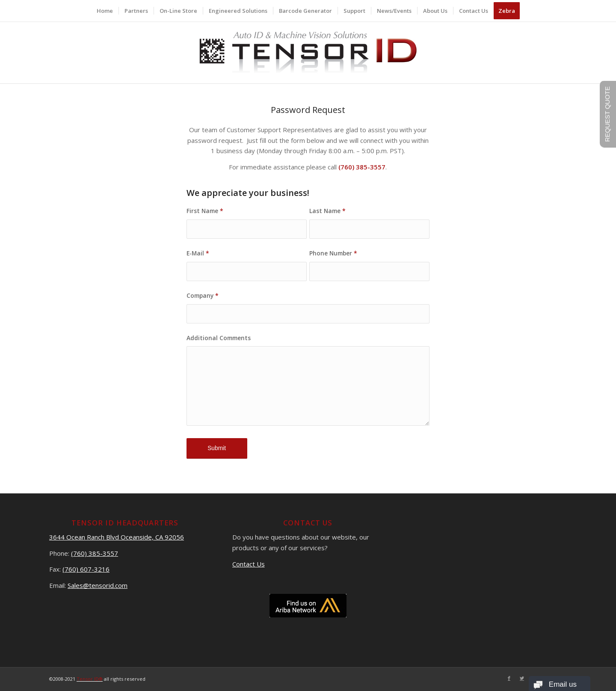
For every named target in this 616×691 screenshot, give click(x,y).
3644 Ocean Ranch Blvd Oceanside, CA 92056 (117, 537)
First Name (205, 211)
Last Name (327, 211)
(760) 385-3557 (95, 553)
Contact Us (249, 564)
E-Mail (198, 253)
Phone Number (333, 253)
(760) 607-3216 (86, 569)
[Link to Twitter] (522, 678)
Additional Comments (219, 338)
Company (203, 295)
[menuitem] (105, 11)
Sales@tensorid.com (98, 585)
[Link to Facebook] (509, 678)
